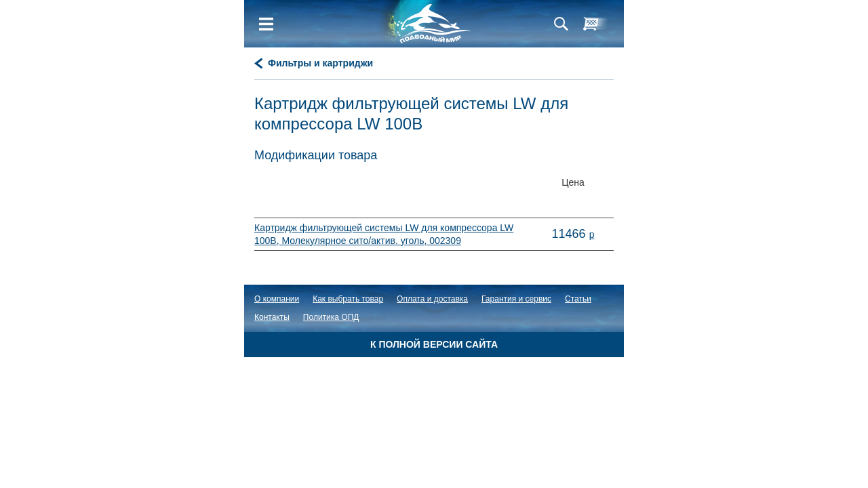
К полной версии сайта (434, 344)
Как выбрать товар (348, 299)
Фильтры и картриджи (320, 63)
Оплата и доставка (432, 299)
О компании (277, 299)
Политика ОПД (331, 317)
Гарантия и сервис (516, 299)
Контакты (272, 317)
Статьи (578, 299)
